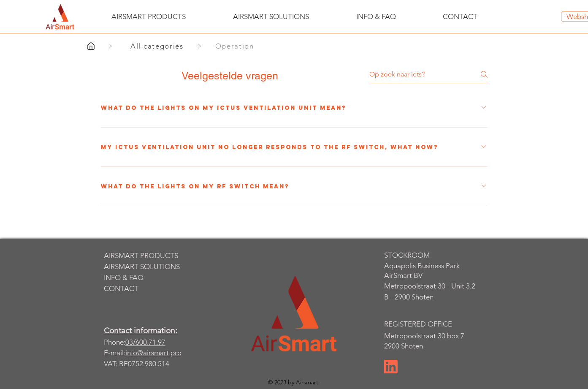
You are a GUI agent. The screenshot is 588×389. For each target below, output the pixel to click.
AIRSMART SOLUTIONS (142, 267)
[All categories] (158, 46)
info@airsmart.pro (153, 353)
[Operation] (237, 46)
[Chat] (391, 367)
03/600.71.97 (145, 342)
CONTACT (121, 288)
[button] (149, 16)
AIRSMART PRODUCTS (141, 256)
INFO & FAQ (124, 277)
